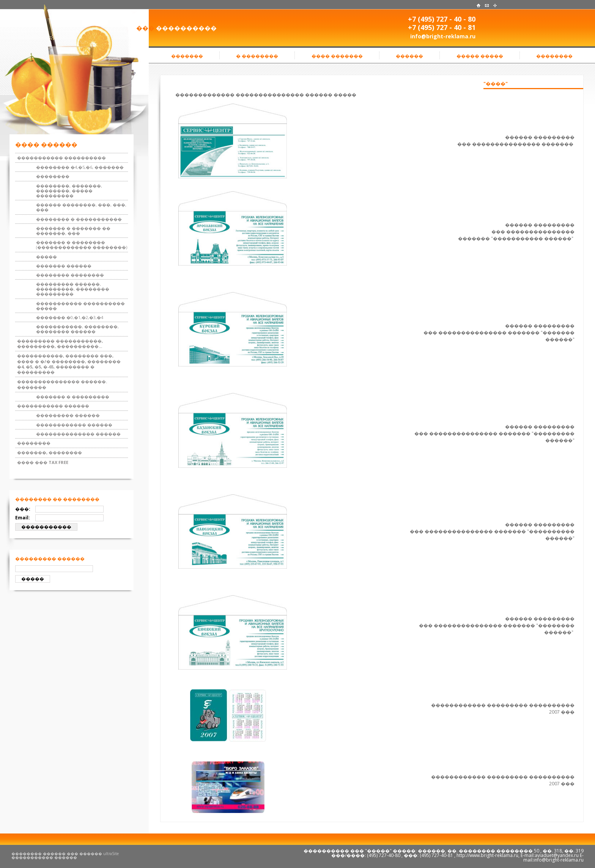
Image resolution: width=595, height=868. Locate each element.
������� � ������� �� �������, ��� (73, 231)
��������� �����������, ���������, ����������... (60, 344)
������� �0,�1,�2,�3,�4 (70, 317)
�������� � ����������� (79, 219)
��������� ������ (68, 415)
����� (46, 257)
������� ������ (64, 266)
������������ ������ (74, 425)
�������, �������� (50, 452)
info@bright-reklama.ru (443, 36)
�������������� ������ (78, 434)
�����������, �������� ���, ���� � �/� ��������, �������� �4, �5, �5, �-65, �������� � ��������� (69, 364)
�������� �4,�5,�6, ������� (80, 167)
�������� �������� (70, 275)
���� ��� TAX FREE (43, 462)
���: (23, 509)
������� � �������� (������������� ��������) (82, 245)
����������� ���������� (61, 158)
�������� (53, 176)
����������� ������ (53, 406)
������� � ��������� (73, 397)
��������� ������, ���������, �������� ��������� (73, 289)
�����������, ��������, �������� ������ (77, 329)
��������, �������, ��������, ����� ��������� (69, 191)
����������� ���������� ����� (80, 306)
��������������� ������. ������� (62, 384)
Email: (23, 518)
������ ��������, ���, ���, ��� (81, 207)
